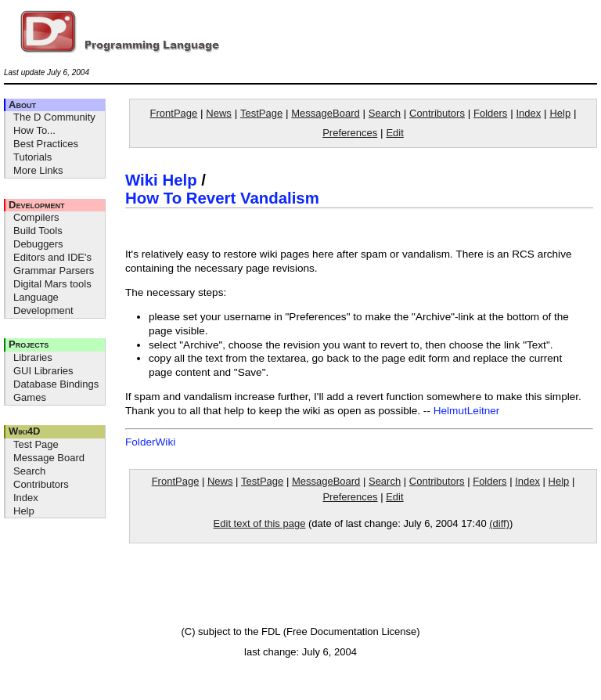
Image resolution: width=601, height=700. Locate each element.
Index (26, 498)
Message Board (49, 458)
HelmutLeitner (467, 411)
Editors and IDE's (52, 257)
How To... (34, 130)
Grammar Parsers (54, 271)
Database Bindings (56, 384)
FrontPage (174, 113)
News (219, 113)
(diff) (499, 523)
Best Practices (46, 144)
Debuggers (38, 244)
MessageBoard (325, 113)
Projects (29, 344)
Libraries (33, 357)
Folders (490, 113)
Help (24, 511)
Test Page (36, 444)
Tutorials (32, 157)
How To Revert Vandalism (222, 198)
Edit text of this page (260, 523)
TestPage (261, 113)
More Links (38, 170)
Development (36, 205)
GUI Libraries (43, 371)
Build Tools (38, 231)
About (22, 105)
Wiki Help (161, 180)
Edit (394, 133)
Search (29, 471)
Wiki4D (24, 431)
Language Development (43, 304)
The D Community (54, 117)
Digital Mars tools (52, 284)
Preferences (350, 133)
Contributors (41, 484)
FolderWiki (150, 442)
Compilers (36, 217)
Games (30, 397)
